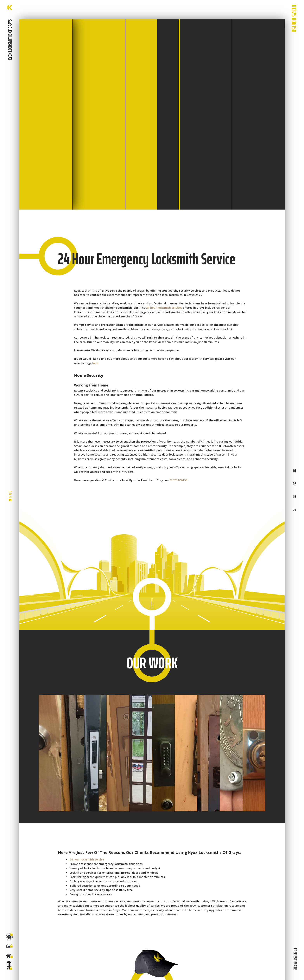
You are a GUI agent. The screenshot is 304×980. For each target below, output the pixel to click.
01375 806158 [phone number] (294, 19)
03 (294, 496)
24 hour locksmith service (87, 859)
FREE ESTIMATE (295, 959)
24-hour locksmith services (164, 308)
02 (294, 484)
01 (294, 471)
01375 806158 (178, 480)
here (95, 363)
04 (294, 509)
